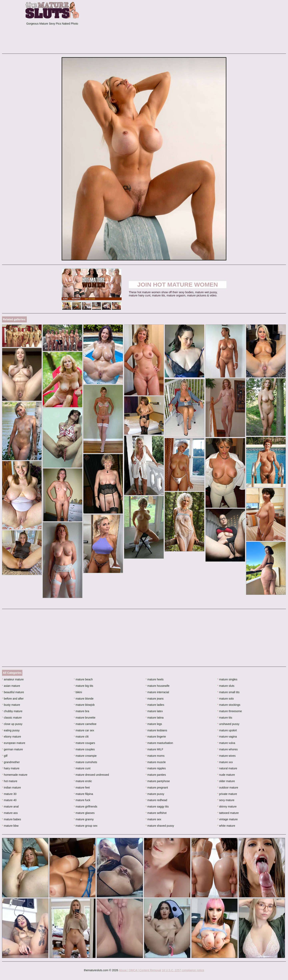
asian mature (11, 686)
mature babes (11, 819)
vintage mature (227, 819)
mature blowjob (84, 705)
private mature (227, 794)
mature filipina (83, 794)
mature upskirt (227, 730)
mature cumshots (85, 762)
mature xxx (225, 762)
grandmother (11, 762)
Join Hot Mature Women (178, 285)
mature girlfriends (86, 807)
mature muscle (156, 762)
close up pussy (12, 724)
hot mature (10, 781)
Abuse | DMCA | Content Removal (140, 970)
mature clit (81, 737)
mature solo (225, 699)
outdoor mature (228, 788)
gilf (5, 756)
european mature (14, 743)
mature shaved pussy (160, 826)
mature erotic (83, 781)
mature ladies (155, 705)
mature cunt (82, 768)
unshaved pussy (228, 724)
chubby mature (12, 711)
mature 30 (9, 794)
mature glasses (84, 813)
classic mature (12, 718)
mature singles (227, 679)
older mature (226, 781)
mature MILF (154, 749)
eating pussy (11, 730)
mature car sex (84, 730)
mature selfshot (156, 813)
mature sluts (226, 686)
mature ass (10, 813)
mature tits (225, 718)
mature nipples (156, 768)
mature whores (227, 749)
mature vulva (226, 743)
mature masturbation (159, 743)
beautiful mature (13, 692)
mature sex (153, 819)
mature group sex (86, 826)
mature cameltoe (85, 724)
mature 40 (9, 800)
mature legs (154, 724)
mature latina (155, 718)
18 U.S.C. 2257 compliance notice (183, 970)
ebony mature (11, 737)
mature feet (82, 788)
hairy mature (11, 768)
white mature (226, 826)
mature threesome (229, 711)
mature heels (155, 679)
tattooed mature (228, 813)
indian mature (11, 788)
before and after (13, 699)
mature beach (83, 679)
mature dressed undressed (91, 775)
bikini (78, 692)
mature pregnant (157, 788)
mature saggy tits (157, 807)
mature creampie (85, 756)
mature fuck (82, 800)
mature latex (154, 711)
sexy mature (226, 800)
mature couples (84, 749)
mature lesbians (156, 730)
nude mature (226, 775)
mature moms (155, 756)
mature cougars (84, 743)
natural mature (227, 768)
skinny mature (227, 807)
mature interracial (157, 692)
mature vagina (227, 737)
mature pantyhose (158, 781)
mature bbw (10, 826)
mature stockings (229, 705)
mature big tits (83, 686)
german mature (12, 749)
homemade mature (15, 775)
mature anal (10, 807)
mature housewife (158, 686)
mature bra (81, 711)
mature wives (226, 756)
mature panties (156, 775)
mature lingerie (156, 737)
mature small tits (228, 692)
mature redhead (156, 800)
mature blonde (84, 699)
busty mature (11, 705)
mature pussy (155, 794)
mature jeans (155, 699)
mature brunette (85, 718)
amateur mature (13, 679)
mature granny (84, 819)
